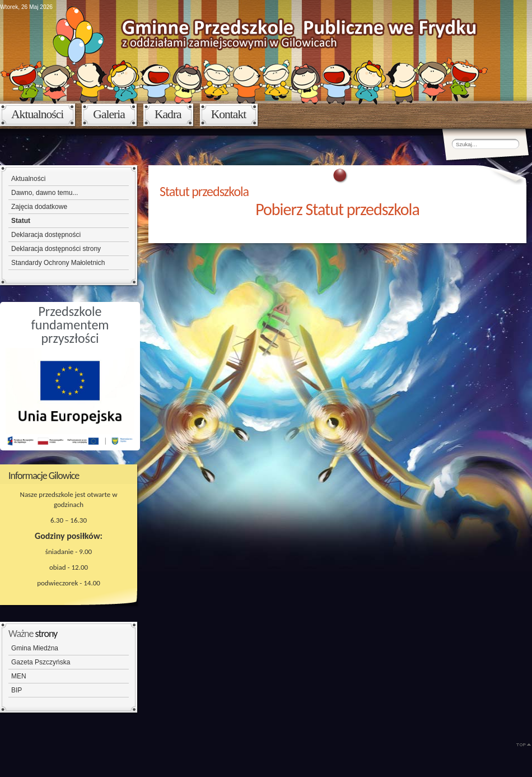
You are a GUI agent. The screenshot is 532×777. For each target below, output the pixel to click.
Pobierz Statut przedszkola (337, 209)
